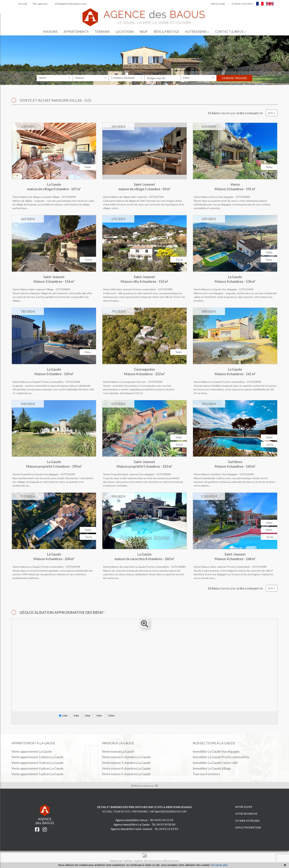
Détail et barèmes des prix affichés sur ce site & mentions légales (144, 807)
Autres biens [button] (197, 32)
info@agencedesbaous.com (69, 4)
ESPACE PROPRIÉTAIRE (244, 828)
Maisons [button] (50, 32)
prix (272, 113)
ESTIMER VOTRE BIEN (243, 821)
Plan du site (122, 812)
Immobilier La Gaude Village (212, 768)
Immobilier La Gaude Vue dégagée (216, 751)
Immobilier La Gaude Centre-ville (215, 763)
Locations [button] (125, 32)
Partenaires (140, 812)
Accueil (21, 4)
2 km (63, 716)
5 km (97, 716)
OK (156, 786)
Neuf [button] (144, 32)
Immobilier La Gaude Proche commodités (221, 757)
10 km (109, 716)
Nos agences (39, 4)
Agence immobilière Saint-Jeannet (132, 829)
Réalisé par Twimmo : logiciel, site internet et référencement (145, 861)
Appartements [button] (76, 32)
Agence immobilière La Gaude (132, 824)
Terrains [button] (102, 32)
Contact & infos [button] (230, 32)
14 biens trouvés (234, 81)
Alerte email (216, 4)
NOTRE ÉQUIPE (240, 807)
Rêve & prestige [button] (166, 32)
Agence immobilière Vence (132, 820)
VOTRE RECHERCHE (242, 814)
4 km (86, 716)
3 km (75, 716)
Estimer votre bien (241, 4)
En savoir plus (220, 865)
